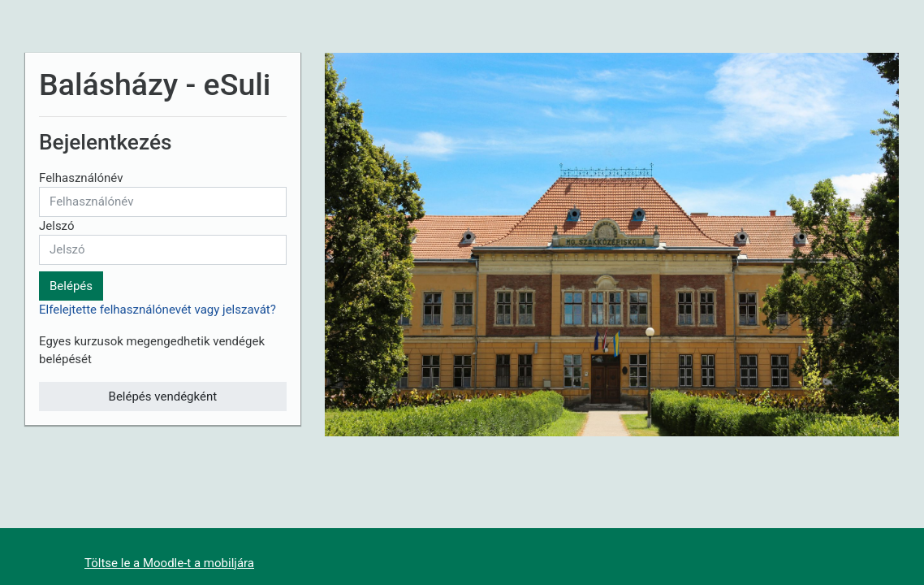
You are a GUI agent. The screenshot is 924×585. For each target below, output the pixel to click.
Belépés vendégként (163, 396)
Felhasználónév (81, 178)
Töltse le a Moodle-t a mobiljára (169, 563)
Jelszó (57, 226)
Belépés (71, 286)
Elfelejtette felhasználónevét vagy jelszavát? (158, 310)
